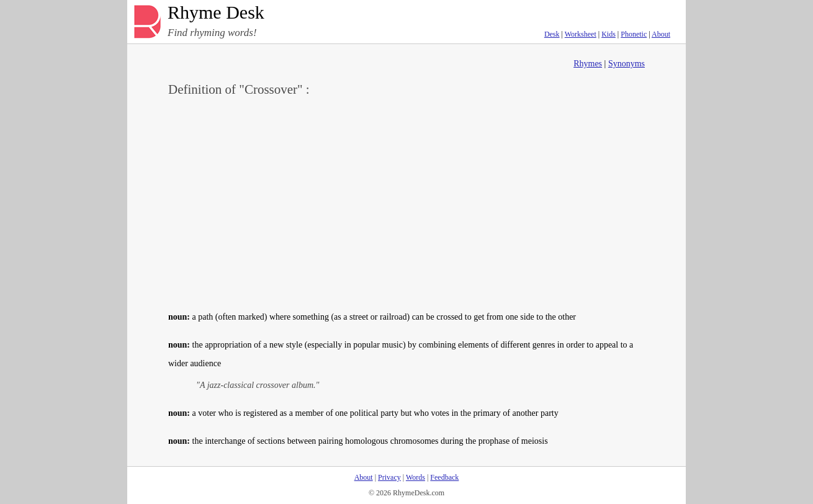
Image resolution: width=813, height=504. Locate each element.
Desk (552, 34)
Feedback (444, 477)
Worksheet (581, 34)
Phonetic (634, 34)
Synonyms (627, 64)
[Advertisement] (406, 202)
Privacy (389, 477)
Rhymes (588, 64)
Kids (609, 34)
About (661, 34)
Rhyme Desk (216, 13)
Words (415, 477)
